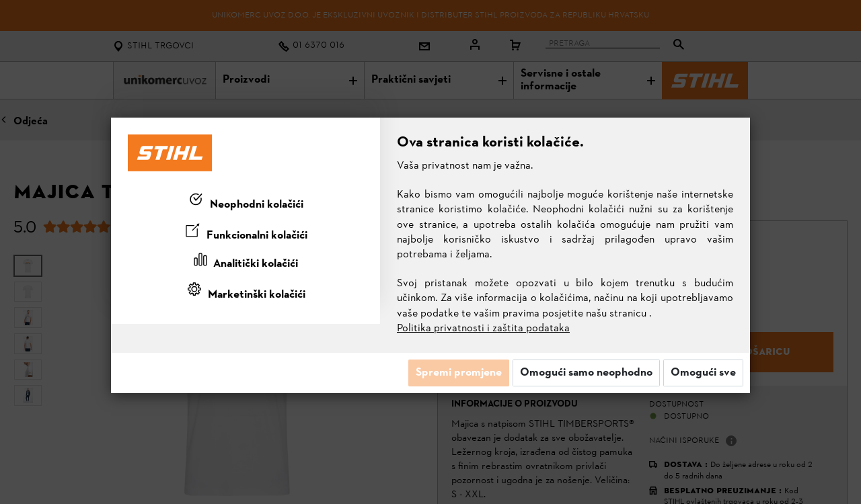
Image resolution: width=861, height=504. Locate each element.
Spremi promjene (459, 373)
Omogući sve (703, 373)
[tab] (246, 202)
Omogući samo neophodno (586, 373)
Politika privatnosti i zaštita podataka (483, 329)
